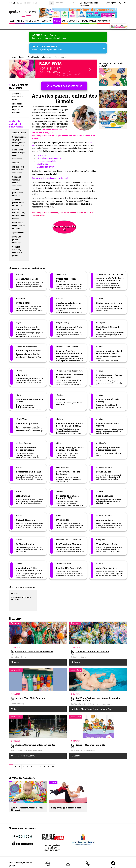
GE (14, 3)
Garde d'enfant (33, 21)
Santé (65, 21)
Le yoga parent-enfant (45, 167)
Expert (82, 3)
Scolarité (74, 21)
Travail (84, 21)
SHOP (35, 3)
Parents (20, 21)
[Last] (53, 767)
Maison (93, 21)
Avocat (89, 3)
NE (18, 3)
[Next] (48, 767)
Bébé (12, 21)
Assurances (104, 21)
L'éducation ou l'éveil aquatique (49, 158)
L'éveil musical (42, 164)
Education (47, 21)
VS (21, 3)
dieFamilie (27, 3)
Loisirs (57, 21)
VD (11, 3)
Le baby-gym (42, 155)
